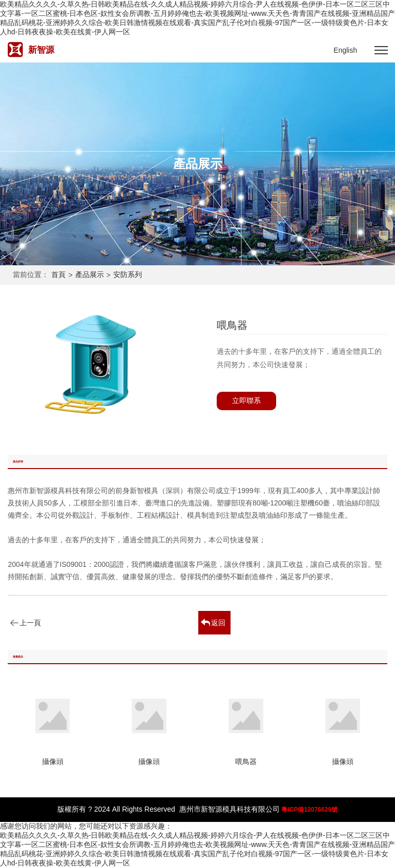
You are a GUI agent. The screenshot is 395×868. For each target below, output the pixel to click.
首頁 (58, 274)
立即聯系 (246, 400)
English (345, 50)
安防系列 (128, 274)
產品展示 (90, 274)
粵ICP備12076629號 (309, 810)
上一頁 (30, 623)
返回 (218, 623)
